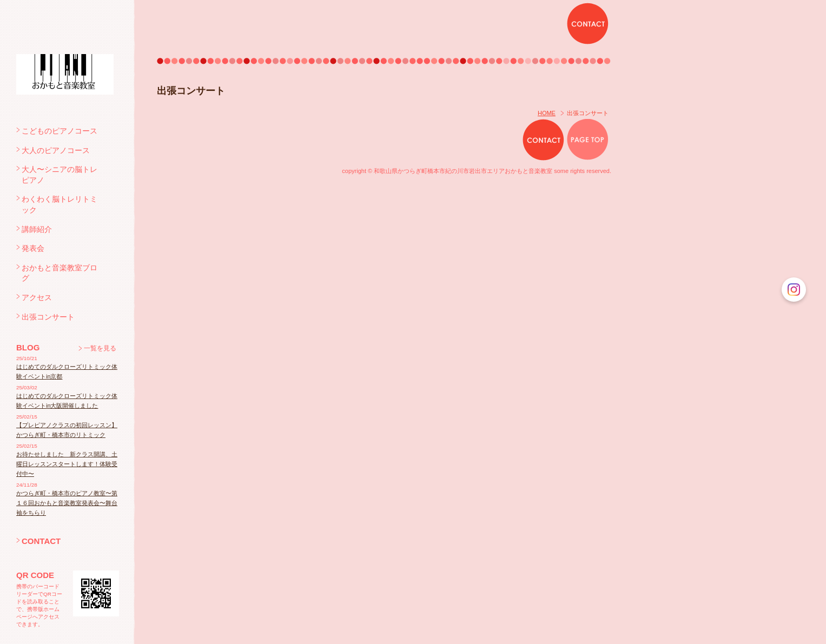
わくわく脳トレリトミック (60, 204)
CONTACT (41, 541)
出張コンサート (48, 317)
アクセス (37, 297)
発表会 (33, 248)
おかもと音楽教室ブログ (60, 273)
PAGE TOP (588, 140)
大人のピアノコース (56, 150)
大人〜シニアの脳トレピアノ (60, 175)
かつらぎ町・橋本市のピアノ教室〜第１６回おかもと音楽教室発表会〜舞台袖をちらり (67, 503)
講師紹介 (37, 229)
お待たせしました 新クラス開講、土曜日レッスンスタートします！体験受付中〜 (67, 464)
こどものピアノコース (60, 131)
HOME (547, 113)
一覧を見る (100, 348)
